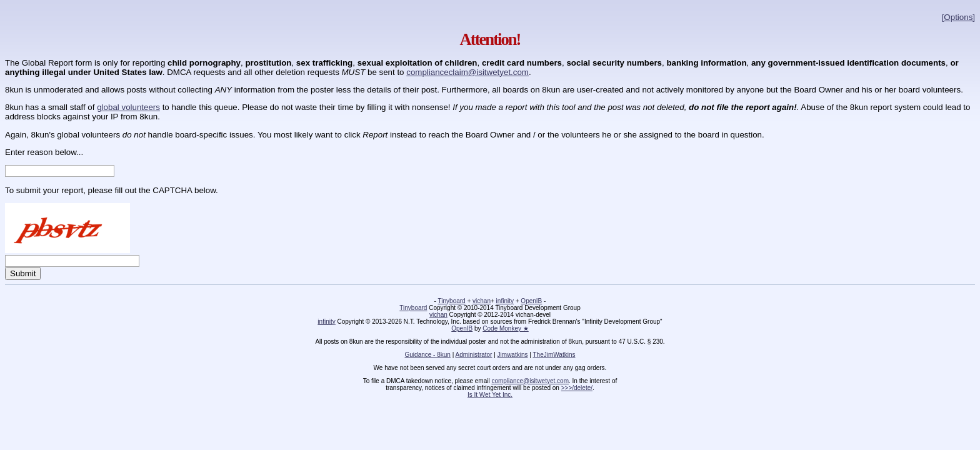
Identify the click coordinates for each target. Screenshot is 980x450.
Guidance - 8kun (428, 355)
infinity (505, 301)
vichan (482, 301)
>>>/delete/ (577, 388)
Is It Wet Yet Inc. (490, 395)
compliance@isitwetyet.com (530, 381)
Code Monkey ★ (505, 328)
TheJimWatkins (554, 355)
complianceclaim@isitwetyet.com (467, 72)
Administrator (474, 355)
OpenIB (531, 301)
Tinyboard (452, 301)
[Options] (958, 17)
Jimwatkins (513, 355)
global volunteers (128, 107)
